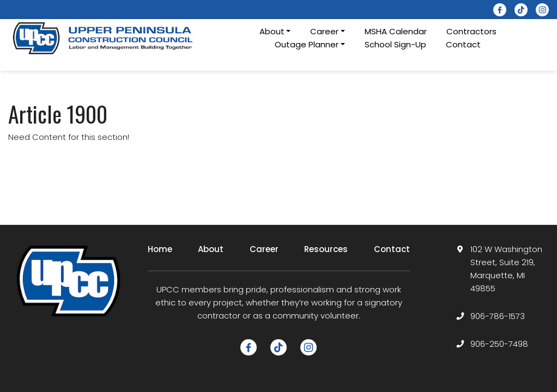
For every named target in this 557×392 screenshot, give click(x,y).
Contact (463, 44)
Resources (326, 249)
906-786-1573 (498, 316)
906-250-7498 (499, 344)
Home (160, 249)
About (211, 249)
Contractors (471, 31)
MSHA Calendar (396, 31)
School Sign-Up (395, 44)
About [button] (272, 31)
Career (264, 249)
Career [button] (324, 31)
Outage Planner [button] (307, 44)
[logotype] (104, 38)
